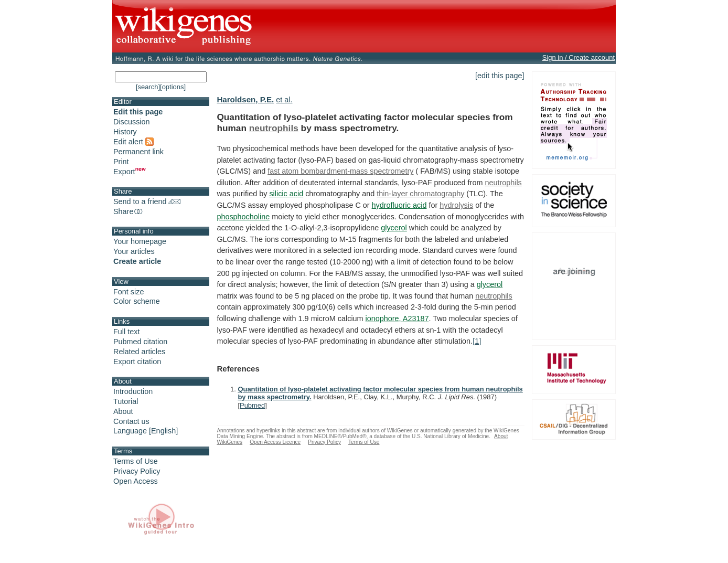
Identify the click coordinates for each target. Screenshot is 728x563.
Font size (129, 292)
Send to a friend (147, 201)
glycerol (394, 228)
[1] (477, 341)
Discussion (132, 122)
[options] (173, 87)
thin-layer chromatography (420, 194)
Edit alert (133, 142)
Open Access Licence (275, 442)
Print (121, 162)
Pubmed (252, 405)
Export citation (137, 362)
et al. (284, 100)
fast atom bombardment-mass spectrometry (340, 171)
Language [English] (146, 431)
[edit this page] (500, 76)
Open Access (136, 481)
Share (129, 211)
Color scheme (137, 301)
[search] (148, 87)
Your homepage (140, 241)
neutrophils (274, 128)
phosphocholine (243, 217)
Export (130, 172)
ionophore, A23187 (397, 318)
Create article (137, 261)
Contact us (131, 421)
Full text (126, 332)
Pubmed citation (140, 342)
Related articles (139, 352)
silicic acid (286, 194)
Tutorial (126, 401)
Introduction (133, 391)
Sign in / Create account (579, 57)
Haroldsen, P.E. (245, 99)
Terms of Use (136, 461)
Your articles (134, 251)
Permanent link (138, 152)
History (125, 132)
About (123, 411)
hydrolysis (456, 205)
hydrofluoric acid (399, 205)
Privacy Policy (137, 471)
